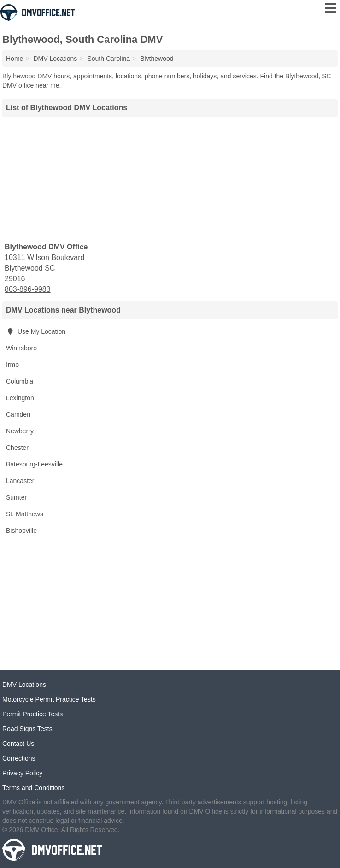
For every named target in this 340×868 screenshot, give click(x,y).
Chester (17, 448)
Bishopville (21, 531)
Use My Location (36, 331)
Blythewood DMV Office (46, 247)
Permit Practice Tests (32, 714)
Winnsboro (21, 348)
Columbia (20, 381)
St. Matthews (25, 514)
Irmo (12, 365)
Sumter (16, 497)
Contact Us (18, 744)
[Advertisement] (170, 178)
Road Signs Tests (27, 729)
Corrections (19, 758)
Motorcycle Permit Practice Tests (49, 699)
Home (15, 59)
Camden (18, 414)
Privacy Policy (22, 773)
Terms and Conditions (33, 788)
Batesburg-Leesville (34, 464)
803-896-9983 (28, 289)
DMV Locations (24, 685)
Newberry (20, 431)
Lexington (20, 398)
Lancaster (20, 481)
